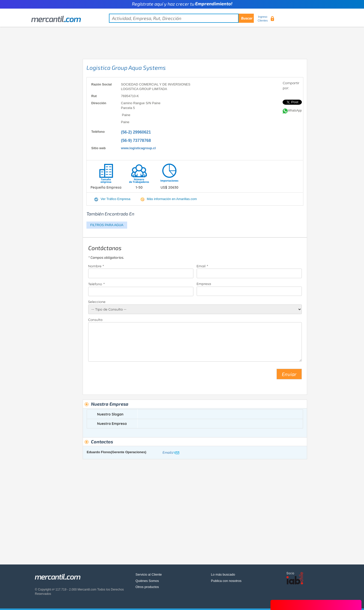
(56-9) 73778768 (136, 140)
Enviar (289, 374)
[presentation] (127, 376)
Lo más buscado (223, 574)
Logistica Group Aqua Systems (126, 68)
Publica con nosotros (226, 581)
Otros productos (147, 587)
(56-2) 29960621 (136, 132)
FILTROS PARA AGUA (107, 225)
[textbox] (181, 18)
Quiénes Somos (147, 581)
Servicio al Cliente (149, 574)
